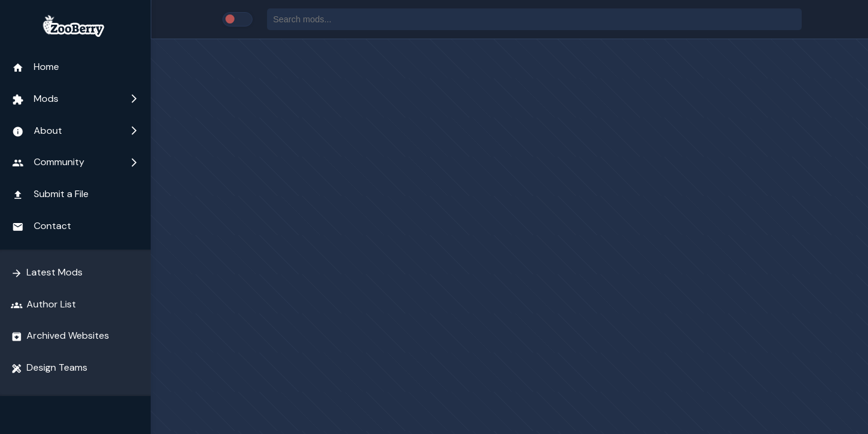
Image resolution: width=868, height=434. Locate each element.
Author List (43, 304)
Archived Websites (60, 336)
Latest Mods (47, 272)
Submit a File (50, 194)
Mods (75, 99)
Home (36, 67)
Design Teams (49, 368)
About (75, 131)
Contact (42, 226)
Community (75, 162)
